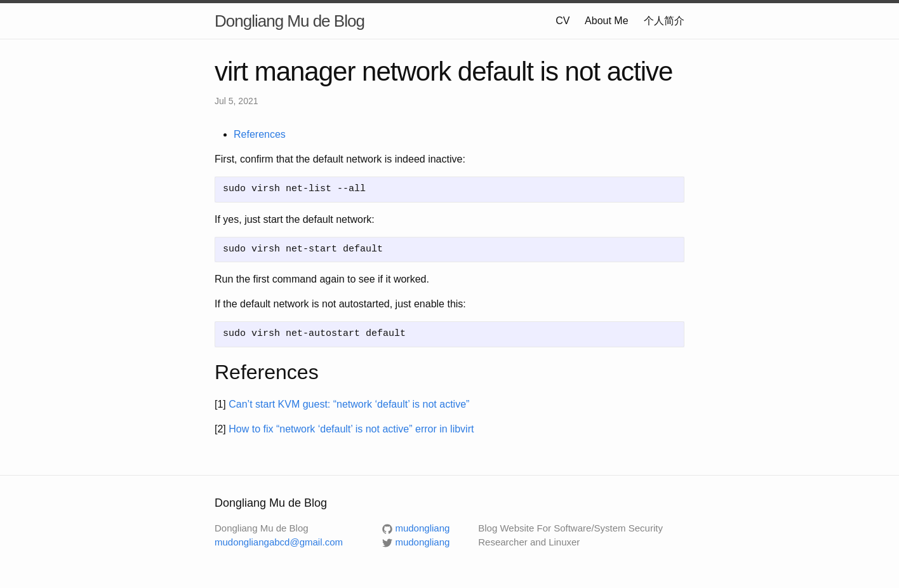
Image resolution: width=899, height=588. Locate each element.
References (260, 134)
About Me (606, 21)
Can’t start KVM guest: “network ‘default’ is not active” (349, 404)
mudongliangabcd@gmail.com (279, 542)
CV (563, 21)
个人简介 (664, 21)
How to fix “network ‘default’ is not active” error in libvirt (351, 429)
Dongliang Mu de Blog (290, 21)
